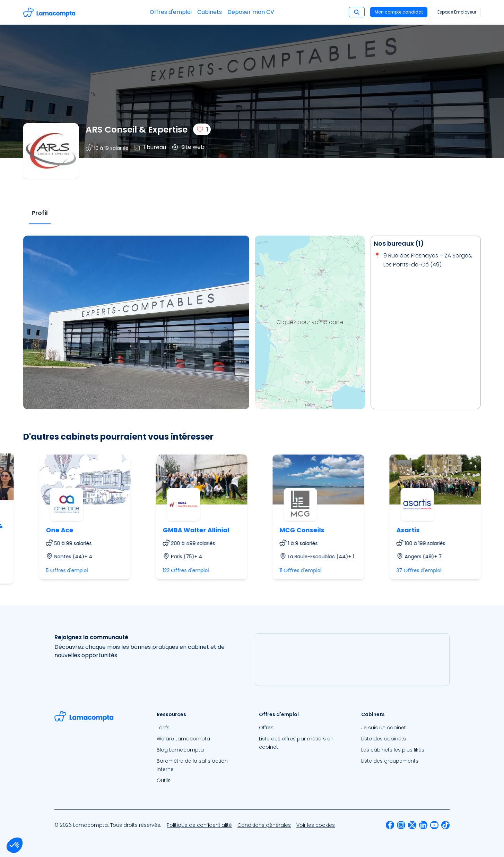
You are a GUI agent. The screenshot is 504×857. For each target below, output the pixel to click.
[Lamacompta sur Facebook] (390, 825)
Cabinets (210, 12)
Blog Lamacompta (180, 750)
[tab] (40, 213)
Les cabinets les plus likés (393, 750)
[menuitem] (201, 728)
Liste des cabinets (384, 739)
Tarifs (163, 728)
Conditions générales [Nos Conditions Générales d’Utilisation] (264, 825)
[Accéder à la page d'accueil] (49, 12)
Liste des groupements (390, 761)
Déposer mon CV (251, 12)
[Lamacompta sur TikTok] (445, 825)
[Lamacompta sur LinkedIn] (423, 825)
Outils (164, 780)
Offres (266, 728)
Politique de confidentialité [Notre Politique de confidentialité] (199, 825)
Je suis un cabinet (384, 728)
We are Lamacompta (183, 739)
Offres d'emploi (171, 12)
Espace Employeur (457, 12)
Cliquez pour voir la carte (310, 322)
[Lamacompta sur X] (412, 825)
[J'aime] (202, 129)
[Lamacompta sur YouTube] (434, 825)
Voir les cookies (316, 825)
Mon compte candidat (399, 12)
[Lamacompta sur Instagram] (401, 825)
